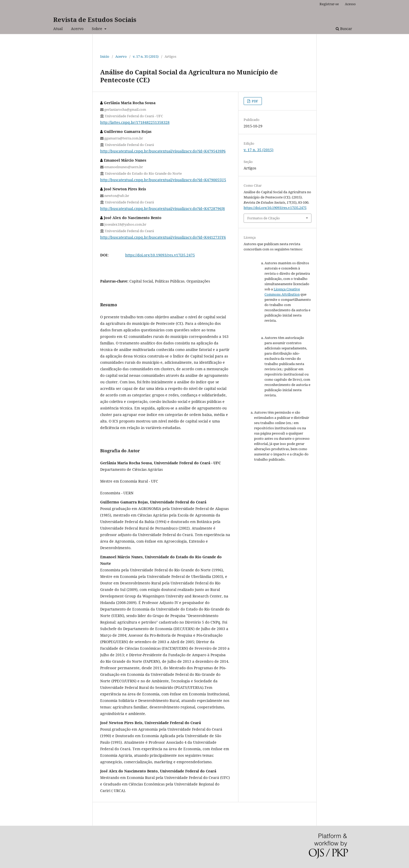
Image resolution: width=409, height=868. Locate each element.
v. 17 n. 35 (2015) (146, 56)
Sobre (98, 29)
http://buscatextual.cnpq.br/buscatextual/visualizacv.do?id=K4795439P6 (163, 151)
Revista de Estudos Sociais (95, 19)
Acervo (77, 29)
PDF (255, 101)
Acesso (350, 4)
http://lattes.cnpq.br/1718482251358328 (135, 122)
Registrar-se (329, 4)
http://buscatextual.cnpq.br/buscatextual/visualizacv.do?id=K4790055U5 (163, 180)
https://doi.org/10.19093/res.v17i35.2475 (160, 255)
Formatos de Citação (264, 218)
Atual (58, 29)
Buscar (344, 29)
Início (105, 56)
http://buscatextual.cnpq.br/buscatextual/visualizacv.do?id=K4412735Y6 (163, 237)
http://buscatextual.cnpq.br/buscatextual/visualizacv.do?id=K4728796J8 (163, 209)
